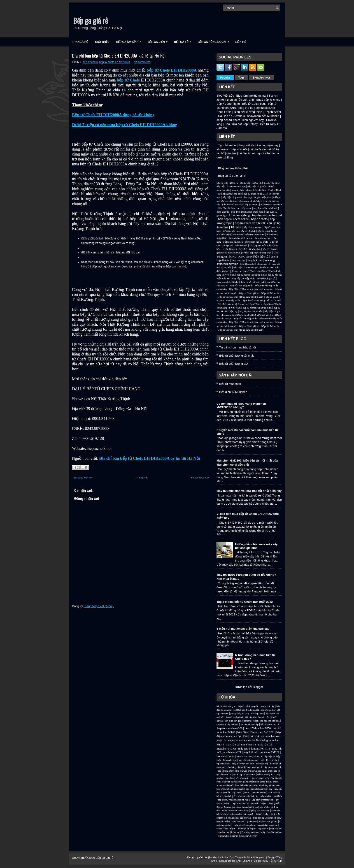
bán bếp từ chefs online (233, 219)
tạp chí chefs (238, 190)
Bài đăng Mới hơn (83, 478)
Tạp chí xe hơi (227, 145)
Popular (225, 78)
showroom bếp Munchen (263, 116)
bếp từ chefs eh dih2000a (114, 62)
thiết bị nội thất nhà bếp (230, 194)
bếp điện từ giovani (232, 197)
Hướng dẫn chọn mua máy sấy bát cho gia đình (256, 546)
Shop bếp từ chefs (268, 100)
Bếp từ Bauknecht (254, 104)
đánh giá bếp (223, 212)
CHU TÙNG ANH (241, 256)
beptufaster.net (265, 108)
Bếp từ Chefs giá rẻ (249, 293)
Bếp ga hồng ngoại (215, 41)
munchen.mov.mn (228, 264)
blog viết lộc (247, 145)
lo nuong (270, 260)
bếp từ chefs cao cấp (232, 205)
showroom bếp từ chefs (232, 149)
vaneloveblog (241, 215)
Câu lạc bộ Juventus (231, 116)
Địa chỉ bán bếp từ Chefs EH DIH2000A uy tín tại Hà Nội (150, 458)
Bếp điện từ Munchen (250, 249)
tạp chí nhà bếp (271, 183)
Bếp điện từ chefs (227, 304)
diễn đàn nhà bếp (226, 208)
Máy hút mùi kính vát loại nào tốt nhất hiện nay (249, 491)
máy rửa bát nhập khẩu (242, 286)
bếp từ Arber (247, 153)
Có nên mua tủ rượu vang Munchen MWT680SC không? (241, 405)
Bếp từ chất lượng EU (234, 364)
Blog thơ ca (246, 108)
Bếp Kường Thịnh (228, 104)
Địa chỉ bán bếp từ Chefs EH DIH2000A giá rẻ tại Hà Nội (119, 56)
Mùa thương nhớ (256, 857)
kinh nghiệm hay (253, 120)
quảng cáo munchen (233, 242)
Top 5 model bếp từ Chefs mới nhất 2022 (245, 602)
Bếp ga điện (159, 41)
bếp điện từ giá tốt (257, 187)
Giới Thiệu (102, 42)
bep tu (274, 256)
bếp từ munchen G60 (230, 728)
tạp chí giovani (244, 208)
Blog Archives (262, 78)
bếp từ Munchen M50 (258, 728)
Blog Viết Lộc (225, 96)
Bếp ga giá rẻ (91, 20)
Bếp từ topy (250, 124)
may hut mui (255, 260)
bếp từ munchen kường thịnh (251, 275)
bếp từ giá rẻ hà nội (267, 231)
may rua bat (239, 260)
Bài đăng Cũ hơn (200, 478)
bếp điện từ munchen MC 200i (256, 732)
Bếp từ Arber (273, 112)
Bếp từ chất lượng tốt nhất (236, 356)
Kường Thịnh (275, 190)
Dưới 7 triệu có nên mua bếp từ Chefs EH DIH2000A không (125, 125)
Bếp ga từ (184, 41)
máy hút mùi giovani (238, 253)
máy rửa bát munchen (271, 205)
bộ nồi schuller (226, 756)
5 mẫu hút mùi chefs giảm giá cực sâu (243, 629)
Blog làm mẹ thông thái (251, 96)
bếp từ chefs (90, 62)
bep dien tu (223, 260)
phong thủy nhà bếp (256, 190)
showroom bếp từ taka (227, 282)
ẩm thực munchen (264, 289)
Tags (241, 78)
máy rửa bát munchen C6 (241, 744)
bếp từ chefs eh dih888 (250, 223)
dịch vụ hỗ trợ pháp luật (253, 282)
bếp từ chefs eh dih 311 (255, 194)
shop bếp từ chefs (228, 120)
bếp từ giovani (270, 249)
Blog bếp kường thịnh (248, 112)
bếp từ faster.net (260, 149)
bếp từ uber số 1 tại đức (241, 238)
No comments (142, 62)
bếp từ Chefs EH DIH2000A (172, 70)
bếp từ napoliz (247, 264)
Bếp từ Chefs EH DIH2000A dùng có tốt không (113, 115)
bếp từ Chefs (128, 80)
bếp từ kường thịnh (255, 235)
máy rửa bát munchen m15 (254, 748)
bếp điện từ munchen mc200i (231, 187)
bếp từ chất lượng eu (227, 183)
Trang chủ (80, 42)
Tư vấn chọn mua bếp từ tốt (238, 347)
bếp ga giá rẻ (263, 264)
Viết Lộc (203, 857)
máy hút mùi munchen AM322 (262, 752)
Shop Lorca (224, 112)
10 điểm (236, 227)
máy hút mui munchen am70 (249, 756)
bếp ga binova (252, 205)
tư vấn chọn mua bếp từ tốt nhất (239, 231)
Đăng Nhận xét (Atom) (99, 606)
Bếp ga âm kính (130, 41)
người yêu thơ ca (268, 153)
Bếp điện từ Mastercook (241, 289)
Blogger (258, 687)
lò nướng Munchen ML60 (240, 740)
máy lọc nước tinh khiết (265, 208)
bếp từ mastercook (253, 227)
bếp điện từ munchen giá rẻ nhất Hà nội (254, 268)
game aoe (221, 253)
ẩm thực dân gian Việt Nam (258, 197)
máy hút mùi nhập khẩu (228, 301)
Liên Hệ (240, 42)
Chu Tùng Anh (238, 857)
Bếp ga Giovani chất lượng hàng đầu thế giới (241, 297)
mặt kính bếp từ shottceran (230, 235)
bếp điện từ (262, 256)
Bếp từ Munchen (271, 293)
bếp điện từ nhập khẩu (261, 253)
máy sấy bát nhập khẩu (243, 278)
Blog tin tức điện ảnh (240, 100)
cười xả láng (225, 157)
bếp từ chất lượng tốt (251, 183)
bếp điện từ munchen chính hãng (247, 212)
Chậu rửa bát (233, 124)
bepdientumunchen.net (267, 215)
